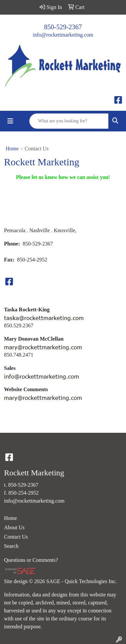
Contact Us (16, 537)
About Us (14, 527)
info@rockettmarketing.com (63, 35)
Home (12, 149)
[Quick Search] (69, 121)
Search (11, 546)
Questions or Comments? (31, 560)
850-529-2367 (63, 27)
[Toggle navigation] (10, 121)
